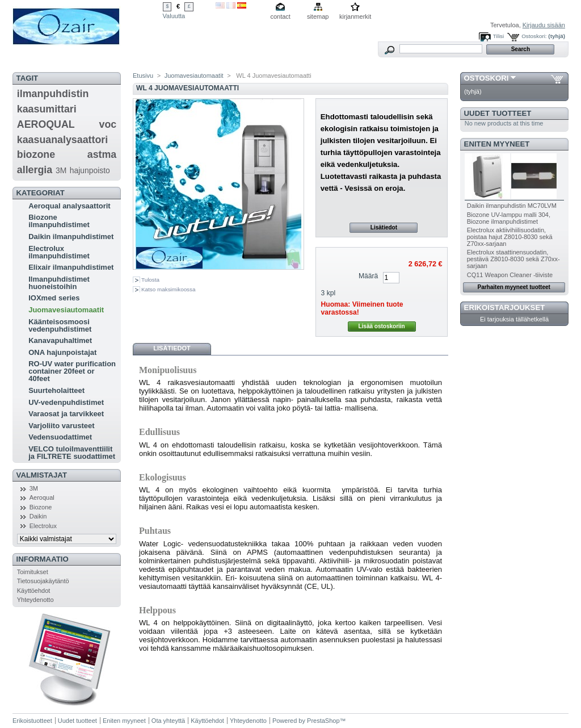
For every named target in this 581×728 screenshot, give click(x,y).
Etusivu (143, 76)
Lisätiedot (384, 227)
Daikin (38, 516)
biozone (36, 154)
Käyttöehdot (34, 591)
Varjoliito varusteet (61, 426)
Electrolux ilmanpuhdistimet (59, 252)
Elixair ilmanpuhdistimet (71, 267)
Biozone (41, 507)
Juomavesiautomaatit (66, 310)
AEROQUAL (46, 124)
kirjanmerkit (355, 16)
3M (61, 170)
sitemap (318, 16)
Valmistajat (42, 475)
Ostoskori (487, 78)
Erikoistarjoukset (505, 307)
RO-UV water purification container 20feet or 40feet (72, 371)
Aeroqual (42, 497)
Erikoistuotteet (32, 721)
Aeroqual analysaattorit (70, 206)
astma (102, 154)
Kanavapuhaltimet (60, 340)
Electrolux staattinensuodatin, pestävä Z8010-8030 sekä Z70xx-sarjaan (513, 259)
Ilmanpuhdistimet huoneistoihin (59, 283)
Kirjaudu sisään (544, 25)
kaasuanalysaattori (62, 140)
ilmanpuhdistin (53, 94)
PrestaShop (323, 721)
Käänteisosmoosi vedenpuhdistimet (60, 325)
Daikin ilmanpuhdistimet (71, 237)
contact (280, 16)
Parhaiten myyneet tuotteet (514, 287)
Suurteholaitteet (56, 390)
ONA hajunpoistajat (62, 352)
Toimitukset (33, 572)
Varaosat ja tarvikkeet (66, 414)
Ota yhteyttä (168, 721)
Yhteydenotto (35, 600)
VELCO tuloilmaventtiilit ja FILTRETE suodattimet (72, 453)
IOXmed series (54, 298)
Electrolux (43, 526)
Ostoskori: (534, 36)
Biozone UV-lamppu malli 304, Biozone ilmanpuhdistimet (509, 218)
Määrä (368, 276)
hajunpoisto (90, 170)
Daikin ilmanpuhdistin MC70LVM (512, 206)
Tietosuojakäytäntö (43, 581)
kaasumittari (47, 109)
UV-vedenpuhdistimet (66, 402)
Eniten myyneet (497, 144)
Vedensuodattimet (60, 437)
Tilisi (498, 36)
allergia (35, 170)
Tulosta (150, 280)
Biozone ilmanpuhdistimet (59, 221)
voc (108, 124)
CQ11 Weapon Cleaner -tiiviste (510, 275)
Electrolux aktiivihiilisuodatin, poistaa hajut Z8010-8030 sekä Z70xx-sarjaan (510, 237)
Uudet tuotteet (498, 113)
